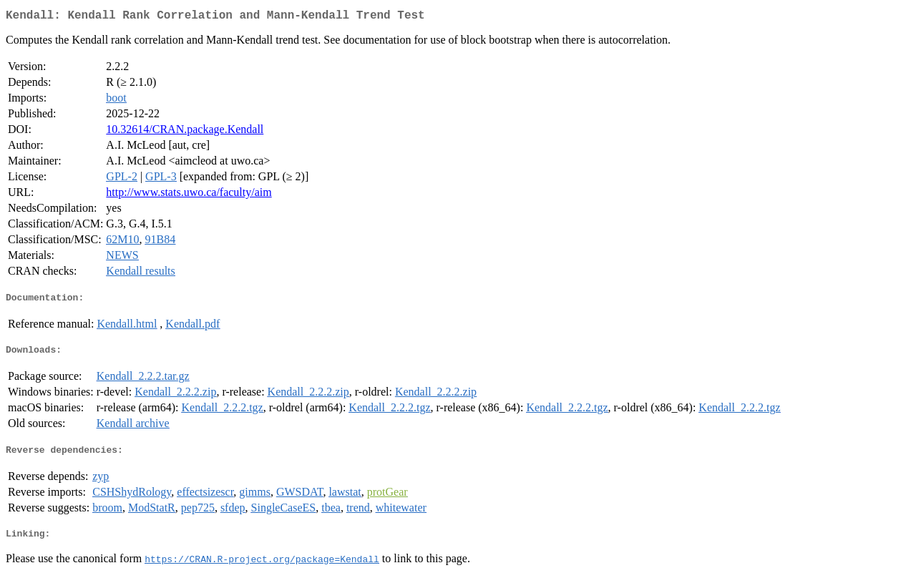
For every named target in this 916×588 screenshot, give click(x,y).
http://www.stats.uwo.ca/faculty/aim (189, 195)
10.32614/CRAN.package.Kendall (185, 132)
